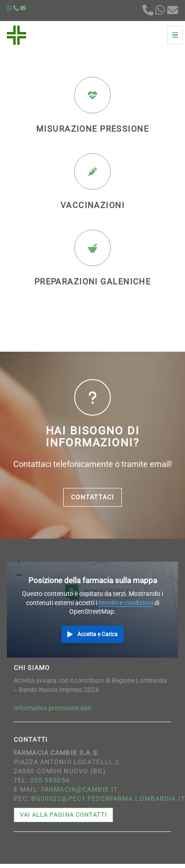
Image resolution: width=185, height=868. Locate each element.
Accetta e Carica (98, 634)
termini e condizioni (126, 603)
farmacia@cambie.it (79, 789)
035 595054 (50, 780)
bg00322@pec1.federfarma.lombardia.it (108, 798)
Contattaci (92, 497)
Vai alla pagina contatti (63, 815)
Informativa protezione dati (52, 708)
